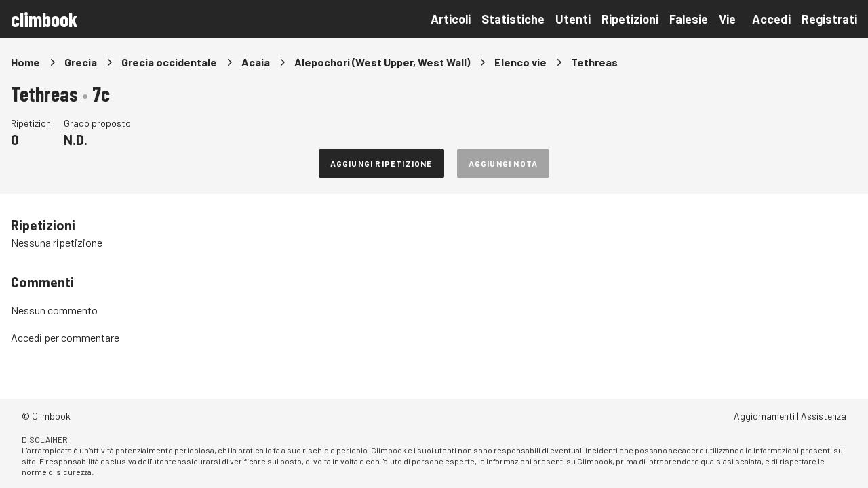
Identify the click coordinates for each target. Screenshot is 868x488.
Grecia (81, 62)
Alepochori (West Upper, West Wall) (382, 62)
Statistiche (513, 19)
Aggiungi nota (504, 163)
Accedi (771, 19)
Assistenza (824, 416)
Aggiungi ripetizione (381, 163)
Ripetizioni (630, 19)
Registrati (829, 19)
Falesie (689, 19)
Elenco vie (520, 62)
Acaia (256, 62)
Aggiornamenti (764, 416)
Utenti (573, 19)
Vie (727, 19)
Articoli (451, 19)
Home (25, 62)
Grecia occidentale (169, 62)
